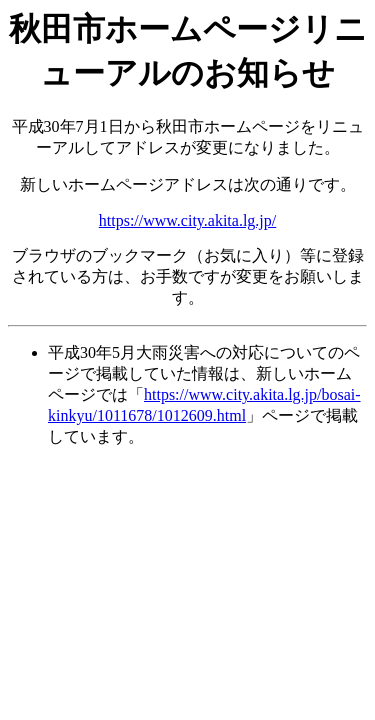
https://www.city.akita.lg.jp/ (187, 220)
